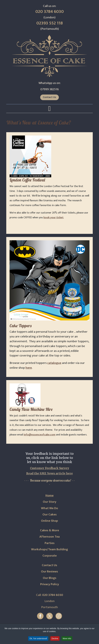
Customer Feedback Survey (49, 468)
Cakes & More (49, 530)
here (29, 368)
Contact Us (49, 97)
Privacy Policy (50, 584)
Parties (50, 543)
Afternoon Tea (49, 537)
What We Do (49, 508)
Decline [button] (55, 639)
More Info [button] (67, 639)
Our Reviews (49, 571)
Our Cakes (50, 514)
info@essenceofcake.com (40, 435)
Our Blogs (50, 578)
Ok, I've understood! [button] (38, 639)
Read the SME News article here (49, 473)
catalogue (54, 363)
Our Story (50, 502)
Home (49, 495)
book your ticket (53, 218)
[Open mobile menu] (49, 109)
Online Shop (49, 521)
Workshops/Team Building (49, 549)
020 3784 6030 (50, 12)
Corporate (50, 556)
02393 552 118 (50, 23)
